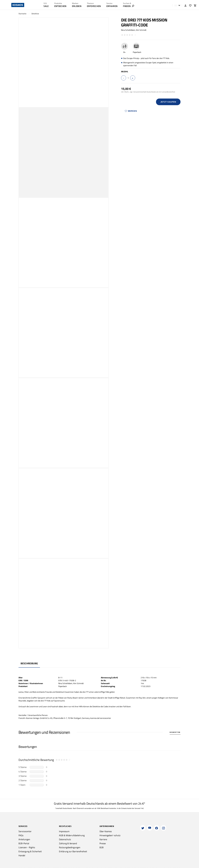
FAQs (21, 835)
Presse (103, 843)
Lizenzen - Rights (27, 847)
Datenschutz (65, 839)
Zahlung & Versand (68, 843)
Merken (131, 111)
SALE (46, 6)
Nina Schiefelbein (128, 30)
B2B (102, 847)
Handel (22, 855)
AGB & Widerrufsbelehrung (72, 835)
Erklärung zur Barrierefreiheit (73, 851)
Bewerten (175, 732)
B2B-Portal (24, 843)
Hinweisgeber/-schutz (110, 835)
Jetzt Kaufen (168, 102)
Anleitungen (24, 839)
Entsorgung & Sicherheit (30, 851)
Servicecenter (25, 831)
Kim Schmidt (141, 30)
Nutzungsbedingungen (70, 847)
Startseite (22, 14)
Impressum (64, 831)
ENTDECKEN (60, 6)
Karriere (103, 839)
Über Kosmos (106, 831)
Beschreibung (29, 663)
